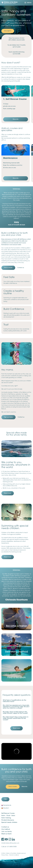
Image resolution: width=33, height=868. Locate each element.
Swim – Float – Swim (8, 816)
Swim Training (6, 818)
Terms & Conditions (14, 855)
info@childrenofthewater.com (10, 843)
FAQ (5, 799)
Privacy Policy (5, 855)
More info (16, 119)
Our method (6, 829)
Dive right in (8, 31)
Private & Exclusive (8, 820)
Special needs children (9, 822)
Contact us (5, 827)
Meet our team (7, 834)
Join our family (7, 832)
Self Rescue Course (8, 813)
